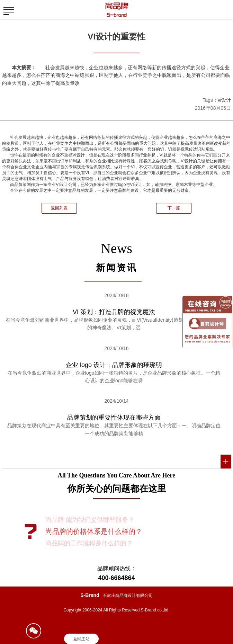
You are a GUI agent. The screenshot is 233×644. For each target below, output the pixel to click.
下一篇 (174, 208)
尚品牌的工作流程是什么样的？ (89, 543)
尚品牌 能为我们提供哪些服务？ (90, 520)
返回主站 (81, 639)
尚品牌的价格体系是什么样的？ (94, 531)
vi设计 (224, 100)
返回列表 (59, 208)
